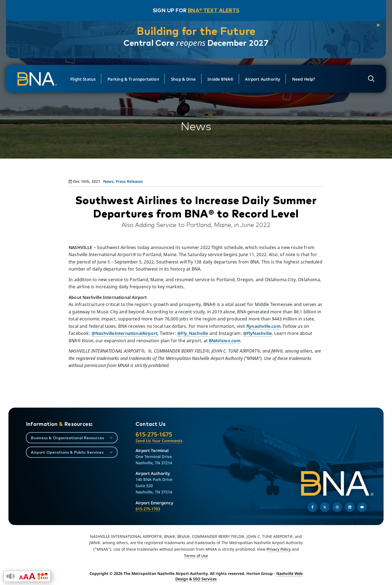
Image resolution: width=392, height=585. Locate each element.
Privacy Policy (279, 549)
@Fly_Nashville (193, 333)
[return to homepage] (41, 79)
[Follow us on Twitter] (325, 507)
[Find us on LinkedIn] (350, 507)
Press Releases (129, 181)
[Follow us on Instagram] (337, 507)
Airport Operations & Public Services (67, 452)
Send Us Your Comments (159, 441)
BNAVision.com (225, 341)
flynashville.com (264, 326)
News (108, 181)
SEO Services (205, 579)
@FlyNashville (258, 333)
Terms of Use (196, 556)
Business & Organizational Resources (67, 438)
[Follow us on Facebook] (313, 507)
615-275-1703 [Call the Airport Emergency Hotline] (148, 509)
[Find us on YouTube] (362, 507)
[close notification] (373, 26)
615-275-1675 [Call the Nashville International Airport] (154, 434)
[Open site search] (369, 79)
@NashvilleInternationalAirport (124, 333)
